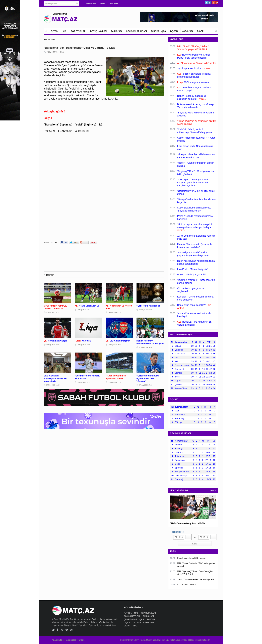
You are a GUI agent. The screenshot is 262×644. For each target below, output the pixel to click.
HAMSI (213, 490)
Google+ (213, 3)
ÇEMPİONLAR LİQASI (137, 31)
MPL (65, 31)
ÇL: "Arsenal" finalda (186, 585)
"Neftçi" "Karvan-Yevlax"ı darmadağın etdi (196, 579)
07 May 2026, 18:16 (84, 382)
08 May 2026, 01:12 (84, 310)
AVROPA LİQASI (159, 31)
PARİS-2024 (116, 31)
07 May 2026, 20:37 (53, 345)
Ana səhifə (57, 640)
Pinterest (217, 3)
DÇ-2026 (174, 31)
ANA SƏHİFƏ (49, 39)
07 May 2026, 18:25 (53, 385)
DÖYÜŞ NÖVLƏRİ (99, 31)
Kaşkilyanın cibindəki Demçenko (192, 558)
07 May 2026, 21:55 (146, 310)
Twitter (206, 3)
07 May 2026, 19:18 (115, 345)
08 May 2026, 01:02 (115, 312)
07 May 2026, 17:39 (115, 382)
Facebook (210, 3)
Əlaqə (103, 4)
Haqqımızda (91, 4)
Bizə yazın (114, 4)
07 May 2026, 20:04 (84, 345)
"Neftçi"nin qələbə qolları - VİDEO (188, 523)
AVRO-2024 (188, 31)
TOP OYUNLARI (79, 31)
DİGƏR (200, 31)
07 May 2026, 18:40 (146, 347)
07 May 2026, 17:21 (146, 385)
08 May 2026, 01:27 (53, 312)
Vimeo (67, 630)
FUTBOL (55, 31)
